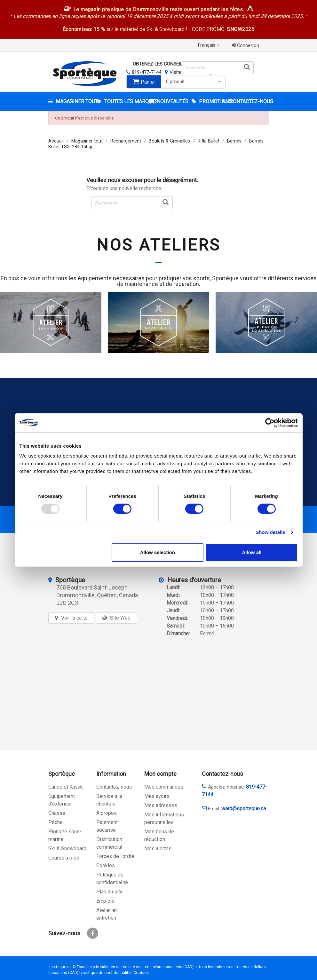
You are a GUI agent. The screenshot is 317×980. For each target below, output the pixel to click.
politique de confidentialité (106, 972)
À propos (107, 813)
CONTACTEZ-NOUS (249, 101)
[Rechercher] (218, 68)
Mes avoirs (157, 796)
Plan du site (110, 892)
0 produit (194, 82)
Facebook (93, 933)
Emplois (105, 901)
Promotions (210, 101)
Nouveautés (172, 101)
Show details (270, 532)
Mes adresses (161, 805)
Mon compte (160, 774)
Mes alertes (158, 849)
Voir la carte (74, 618)
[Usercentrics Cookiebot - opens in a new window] (270, 423)
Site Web (120, 618)
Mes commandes (164, 787)
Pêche (55, 822)
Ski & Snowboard (67, 849)
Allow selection (158, 552)
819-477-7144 (147, 72)
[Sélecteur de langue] (210, 45)
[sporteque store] (107, 689)
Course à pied (64, 858)
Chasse (57, 813)
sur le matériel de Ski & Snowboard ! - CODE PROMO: (159, 29)
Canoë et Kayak (66, 787)
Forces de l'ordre (115, 856)
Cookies (106, 865)
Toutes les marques (125, 101)
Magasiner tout (76, 101)
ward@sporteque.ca (244, 809)
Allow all (252, 552)
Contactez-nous (114, 787)
